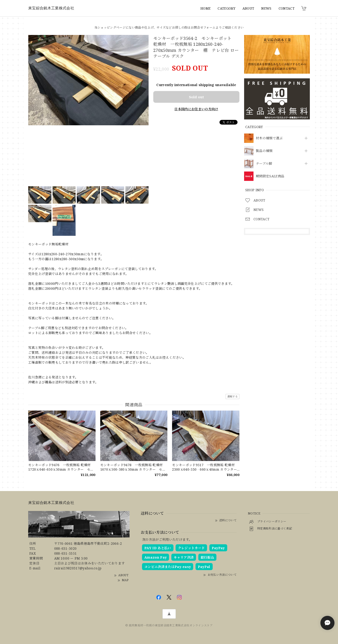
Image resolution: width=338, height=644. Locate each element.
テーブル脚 (264, 164)
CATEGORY (227, 8)
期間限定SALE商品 (270, 176)
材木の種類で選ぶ (269, 138)
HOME (205, 8)
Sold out (196, 97)
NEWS (266, 8)
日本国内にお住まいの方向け (196, 109)
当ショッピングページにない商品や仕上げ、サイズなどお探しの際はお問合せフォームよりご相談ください (169, 27)
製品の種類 (264, 151)
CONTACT (287, 8)
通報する (232, 396)
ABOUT (248, 8)
